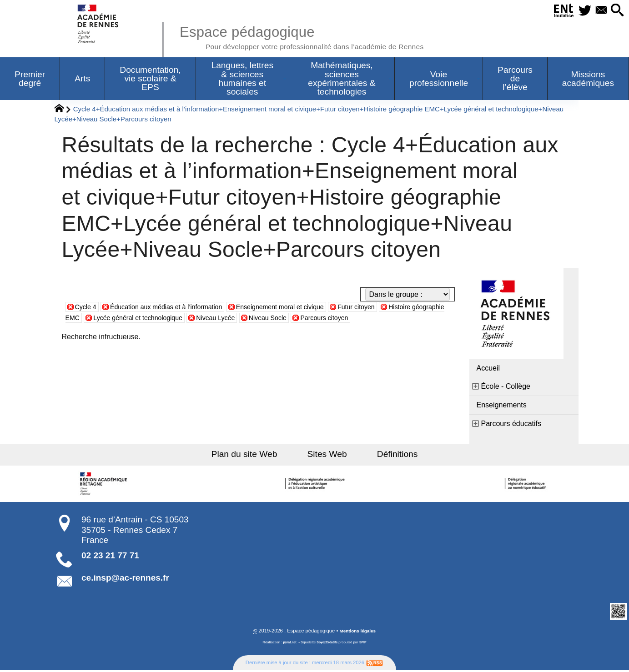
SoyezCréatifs (327, 644)
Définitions (387, 455)
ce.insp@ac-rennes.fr (125, 579)
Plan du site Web (254, 455)
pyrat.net (288, 644)
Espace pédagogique (318, 36)
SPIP (365, 644)
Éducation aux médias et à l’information (176, 308)
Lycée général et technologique (184, 319)
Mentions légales (357, 632)
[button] (616, 11)
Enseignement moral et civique (304, 308)
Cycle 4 (87, 308)
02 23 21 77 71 (110, 557)
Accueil (488, 369)
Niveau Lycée (270, 319)
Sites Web (327, 455)
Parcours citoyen (390, 319)
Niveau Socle (327, 319)
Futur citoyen (388, 308)
